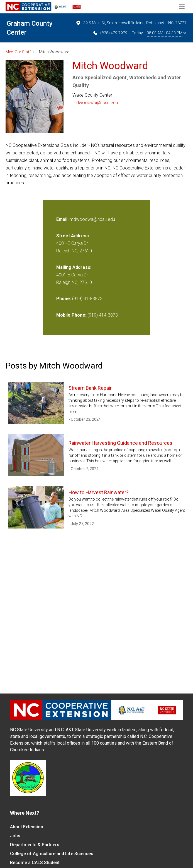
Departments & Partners (35, 845)
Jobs (15, 836)
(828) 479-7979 (110, 33)
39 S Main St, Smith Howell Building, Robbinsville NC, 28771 (131, 23)
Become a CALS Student (35, 863)
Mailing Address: (74, 267)
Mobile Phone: (71, 315)
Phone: (64, 299)
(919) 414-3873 (87, 299)
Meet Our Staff (18, 52)
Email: (63, 219)
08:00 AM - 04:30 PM (167, 33)
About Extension (27, 827)
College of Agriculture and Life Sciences (52, 854)
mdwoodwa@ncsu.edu (95, 103)
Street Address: (73, 236)
